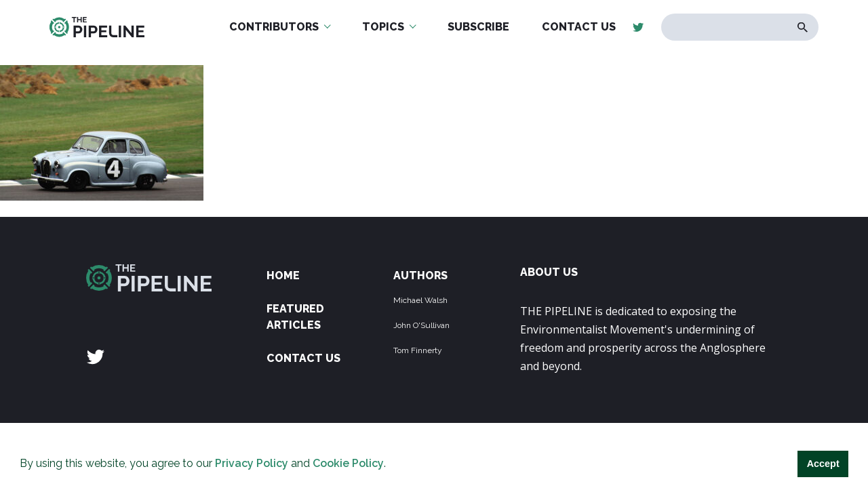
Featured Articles (295, 317)
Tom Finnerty (418, 350)
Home (283, 276)
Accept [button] (823, 464)
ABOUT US (549, 272)
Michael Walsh (420, 300)
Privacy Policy (252, 463)
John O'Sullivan (421, 325)
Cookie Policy (348, 463)
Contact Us (303, 358)
